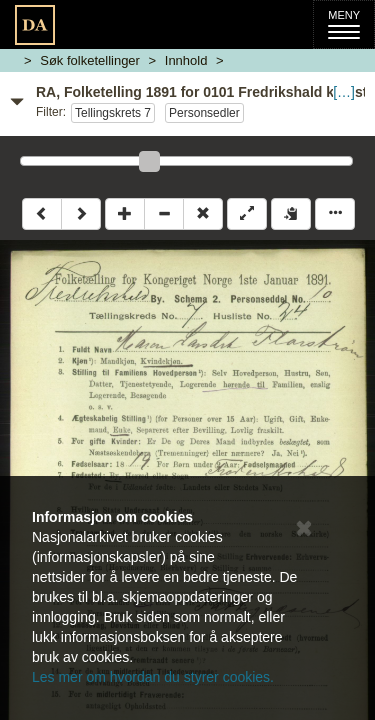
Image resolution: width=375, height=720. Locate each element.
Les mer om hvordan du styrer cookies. (153, 677)
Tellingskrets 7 (113, 113)
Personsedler (204, 113)
